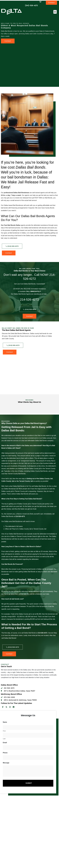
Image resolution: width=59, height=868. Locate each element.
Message (6, 763)
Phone (5, 753)
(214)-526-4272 (31, 5)
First (4, 731)
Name (5, 722)
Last (4, 739)
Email (5, 743)
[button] (55, 12)
